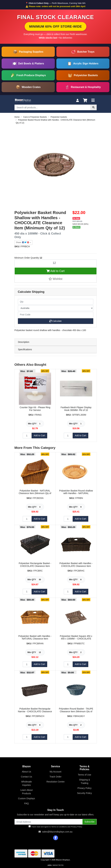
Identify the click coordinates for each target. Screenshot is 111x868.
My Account (55, 772)
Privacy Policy (84, 788)
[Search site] (93, 107)
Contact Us (27, 777)
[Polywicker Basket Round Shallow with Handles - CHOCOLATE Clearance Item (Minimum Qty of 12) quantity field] (56, 263)
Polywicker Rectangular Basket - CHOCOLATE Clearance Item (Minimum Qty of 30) (35, 566)
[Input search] (52, 107)
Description (24, 342)
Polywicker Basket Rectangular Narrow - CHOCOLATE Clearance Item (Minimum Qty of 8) (35, 711)
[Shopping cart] (85, 100)
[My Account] (77, 100)
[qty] (56, 302)
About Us (27, 772)
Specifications (25, 349)
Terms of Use (84, 775)
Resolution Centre (55, 782)
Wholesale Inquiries (27, 783)
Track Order (55, 777)
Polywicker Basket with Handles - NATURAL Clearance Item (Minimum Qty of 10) (35, 639)
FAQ (26, 803)
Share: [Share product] (23, 242)
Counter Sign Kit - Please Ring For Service (35, 409)
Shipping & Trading (85, 781)
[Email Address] (49, 822)
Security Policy (85, 793)
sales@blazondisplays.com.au (57, 832)
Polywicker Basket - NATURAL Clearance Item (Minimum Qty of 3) (35, 493)
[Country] (56, 308)
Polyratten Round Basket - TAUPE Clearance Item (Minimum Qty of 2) (76, 711)
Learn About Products (27, 792)
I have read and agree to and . (55, 826)
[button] (56, 279)
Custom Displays (27, 798)
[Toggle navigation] (93, 100)
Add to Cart (55, 271)
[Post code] (56, 315)
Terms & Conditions (59, 827)
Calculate (55, 321)
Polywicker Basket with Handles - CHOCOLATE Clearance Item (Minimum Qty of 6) (76, 566)
